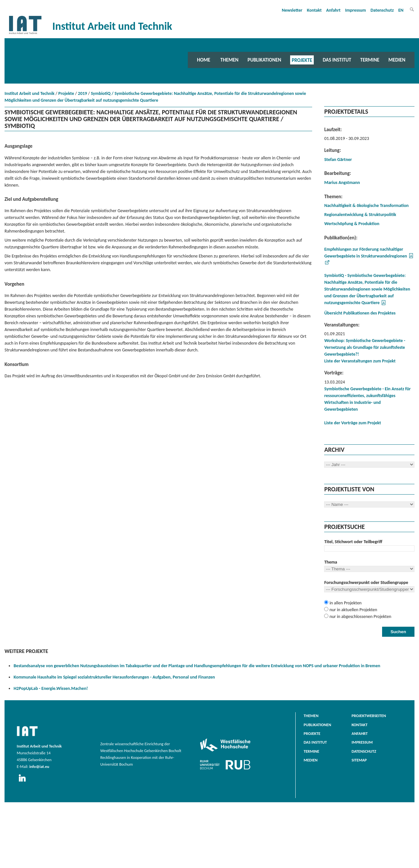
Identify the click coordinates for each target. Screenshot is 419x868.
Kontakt (314, 10)
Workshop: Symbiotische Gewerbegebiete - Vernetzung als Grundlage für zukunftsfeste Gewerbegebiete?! (365, 347)
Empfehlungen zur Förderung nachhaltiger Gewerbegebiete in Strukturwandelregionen (366, 253)
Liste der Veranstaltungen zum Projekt (360, 361)
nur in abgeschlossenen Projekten (360, 617)
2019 (83, 93)
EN (401, 10)
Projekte (302, 60)
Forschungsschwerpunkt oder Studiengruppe (366, 582)
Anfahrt (333, 10)
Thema (331, 562)
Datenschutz (382, 10)
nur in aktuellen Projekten (353, 610)
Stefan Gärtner (338, 160)
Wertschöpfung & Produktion (352, 224)
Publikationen (264, 60)
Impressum (356, 10)
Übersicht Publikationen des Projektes (360, 313)
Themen (230, 60)
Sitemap (359, 760)
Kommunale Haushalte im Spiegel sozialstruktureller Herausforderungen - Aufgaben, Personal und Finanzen (114, 677)
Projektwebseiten (369, 716)
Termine (370, 60)
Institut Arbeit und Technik (29, 93)
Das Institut (337, 60)
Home (204, 60)
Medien (397, 60)
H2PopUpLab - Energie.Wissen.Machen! (51, 688)
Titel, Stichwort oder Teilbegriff (353, 542)
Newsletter (292, 10)
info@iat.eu (39, 766)
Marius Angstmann (342, 183)
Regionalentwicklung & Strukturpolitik (360, 215)
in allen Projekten (345, 603)
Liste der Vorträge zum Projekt (352, 423)
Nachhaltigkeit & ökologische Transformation (366, 206)
